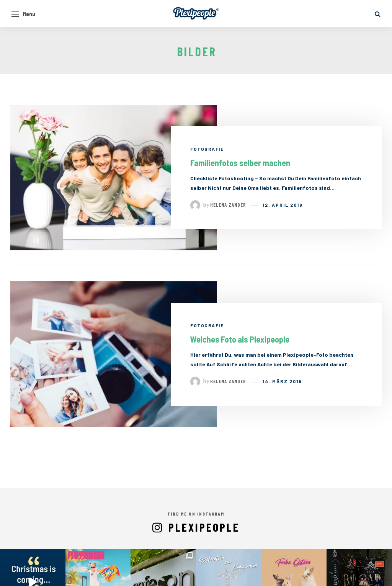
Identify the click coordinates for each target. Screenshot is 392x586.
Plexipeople (204, 527)
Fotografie (207, 149)
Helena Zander (228, 205)
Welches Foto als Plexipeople (240, 339)
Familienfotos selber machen (240, 163)
